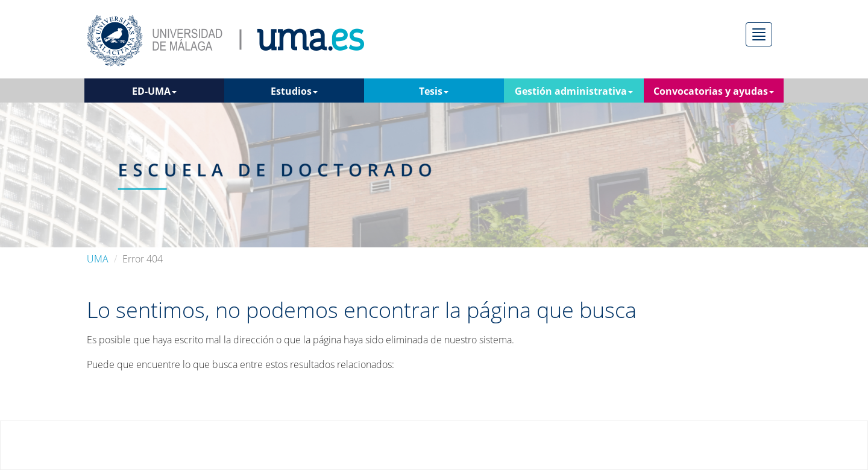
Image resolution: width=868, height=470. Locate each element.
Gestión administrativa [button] (574, 91)
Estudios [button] (294, 91)
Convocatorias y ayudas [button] (714, 91)
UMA (98, 259)
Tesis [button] (434, 91)
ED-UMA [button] (154, 91)
